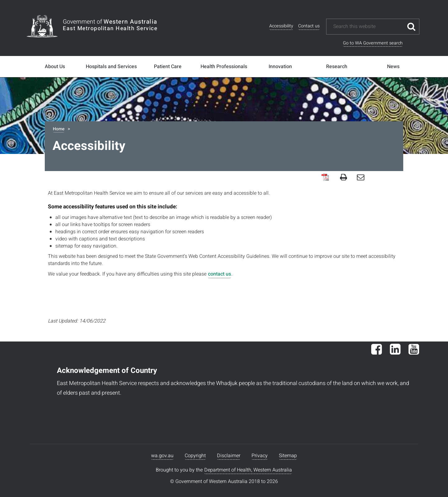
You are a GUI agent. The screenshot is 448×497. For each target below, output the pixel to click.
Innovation (280, 67)
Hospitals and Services (111, 67)
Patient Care (168, 67)
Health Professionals (224, 67)
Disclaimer (229, 456)
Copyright (195, 456)
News (393, 67)
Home (59, 129)
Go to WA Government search (373, 43)
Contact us (309, 26)
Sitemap (288, 456)
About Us (55, 67)
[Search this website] (368, 27)
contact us (219, 274)
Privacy (260, 456)
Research (337, 67)
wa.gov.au (162, 456)
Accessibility (281, 26)
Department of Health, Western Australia (248, 470)
